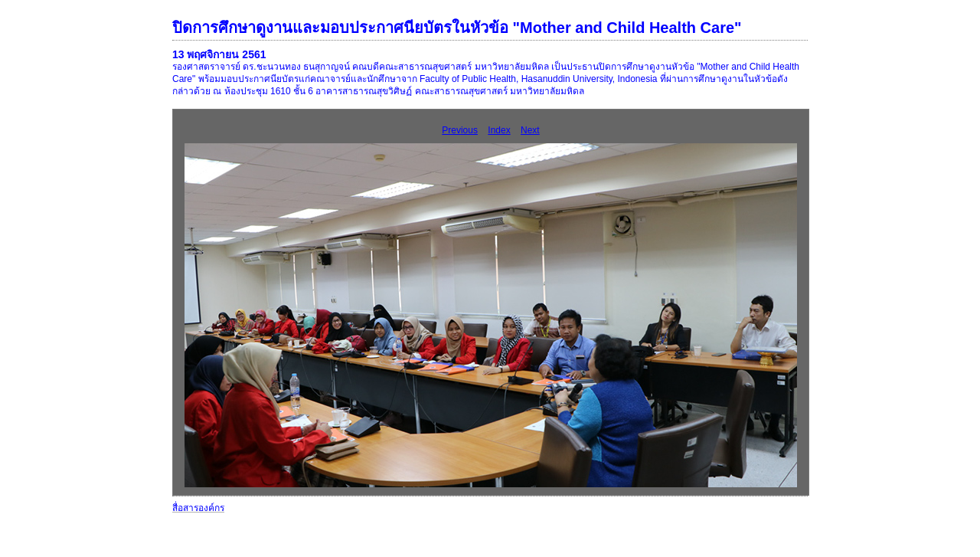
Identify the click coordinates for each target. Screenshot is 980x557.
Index (499, 130)
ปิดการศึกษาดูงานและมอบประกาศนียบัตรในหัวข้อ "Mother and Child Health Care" (457, 28)
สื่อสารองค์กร (198, 508)
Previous (460, 130)
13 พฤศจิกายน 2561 (219, 54)
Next (530, 130)
